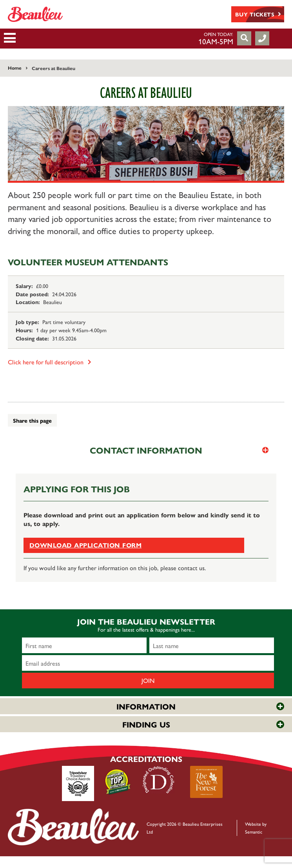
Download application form (85, 545)
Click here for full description (50, 362)
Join (148, 680)
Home (15, 68)
